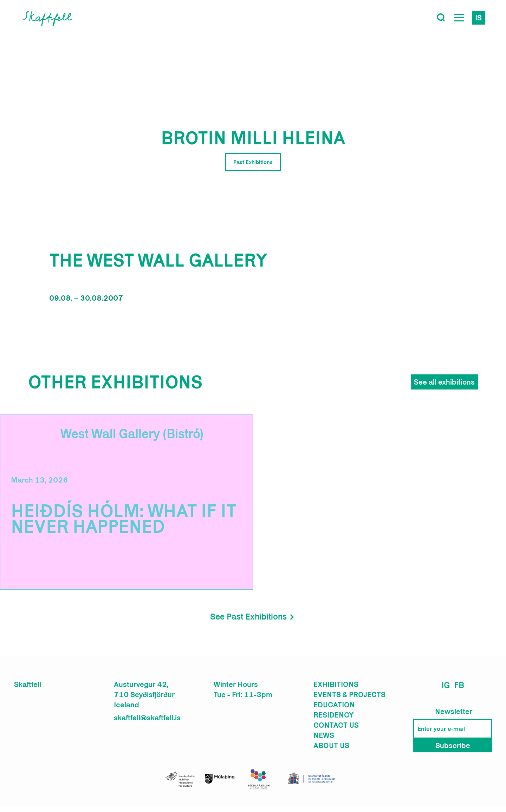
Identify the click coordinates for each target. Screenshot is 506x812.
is (478, 18)
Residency (333, 715)
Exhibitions (336, 684)
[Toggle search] (441, 18)
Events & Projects (349, 694)
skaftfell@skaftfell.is (147, 718)
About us (331, 745)
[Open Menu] (459, 18)
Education (334, 705)
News (324, 735)
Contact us (336, 725)
